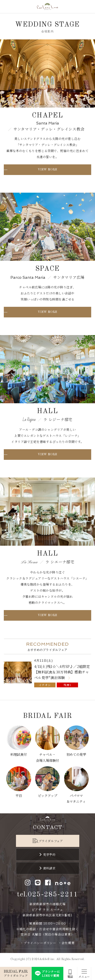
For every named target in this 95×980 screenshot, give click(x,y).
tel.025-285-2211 (48, 895)
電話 (70, 977)
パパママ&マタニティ (76, 798)
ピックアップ (48, 796)
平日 (19, 796)
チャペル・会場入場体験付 (48, 757)
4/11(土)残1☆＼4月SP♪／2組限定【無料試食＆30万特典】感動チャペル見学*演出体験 (62, 672)
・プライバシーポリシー (38, 943)
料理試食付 (19, 754)
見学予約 (49, 854)
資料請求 (49, 868)
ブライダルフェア (51, 841)
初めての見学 (76, 754)
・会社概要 (66, 943)
